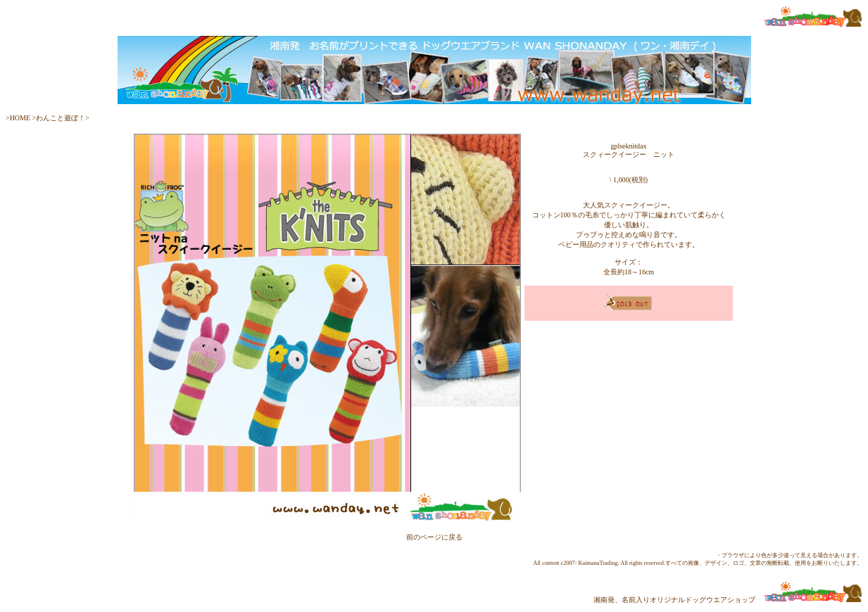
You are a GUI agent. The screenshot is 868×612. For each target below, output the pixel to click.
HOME (21, 118)
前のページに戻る (434, 537)
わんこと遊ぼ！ (61, 118)
